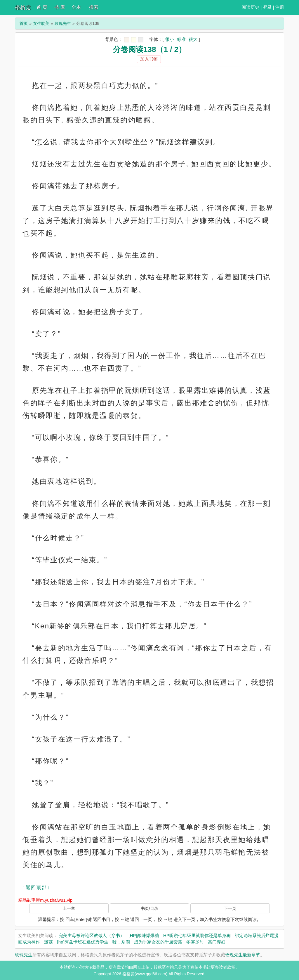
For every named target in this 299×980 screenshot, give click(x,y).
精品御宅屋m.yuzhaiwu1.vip (45, 900)
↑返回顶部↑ (36, 887)
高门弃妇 (217, 942)
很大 (193, 39)
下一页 (230, 908)
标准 (181, 39)
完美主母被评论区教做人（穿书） (92, 935)
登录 (267, 7)
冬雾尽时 (195, 942)
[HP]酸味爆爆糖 (144, 935)
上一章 (69, 908)
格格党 (23, 7)
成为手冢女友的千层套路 (158, 942)
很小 (170, 39)
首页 (24, 23)
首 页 (42, 7)
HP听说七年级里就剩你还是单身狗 (197, 935)
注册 (280, 7)
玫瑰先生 (63, 23)
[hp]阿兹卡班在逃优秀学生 (83, 942)
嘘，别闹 (121, 942)
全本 (76, 7)
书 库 (59, 7)
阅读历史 (251, 7)
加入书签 (149, 59)
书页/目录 (149, 908)
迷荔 (48, 942)
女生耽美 (41, 23)
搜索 (94, 7)
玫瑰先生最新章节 (243, 955)
